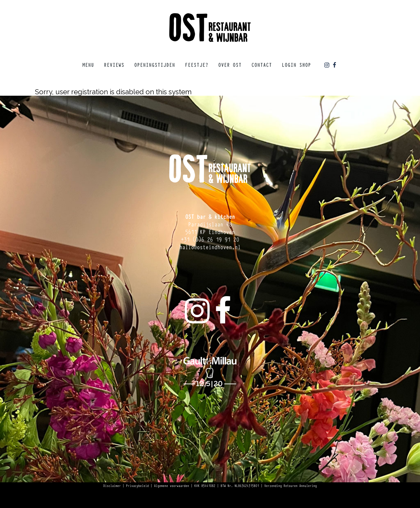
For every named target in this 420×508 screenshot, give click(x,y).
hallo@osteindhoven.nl (210, 247)
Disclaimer (112, 486)
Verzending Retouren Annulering (290, 486)
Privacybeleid (137, 486)
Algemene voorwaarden (171, 486)
